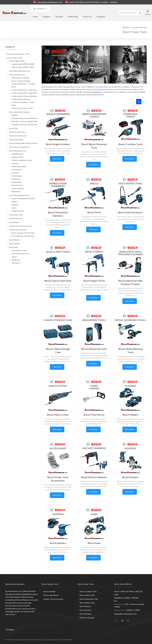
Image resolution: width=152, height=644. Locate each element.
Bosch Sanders (15, 244)
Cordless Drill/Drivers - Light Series (24, 90)
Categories (39, 9)
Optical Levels (17, 176)
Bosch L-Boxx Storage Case (19, 147)
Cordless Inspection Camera (22, 160)
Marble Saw (16, 260)
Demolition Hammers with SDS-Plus (24, 125)
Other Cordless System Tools (22, 108)
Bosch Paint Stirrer (16, 218)
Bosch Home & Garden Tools (18, 54)
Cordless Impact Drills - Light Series (24, 93)
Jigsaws (14, 257)
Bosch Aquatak (50, 591)
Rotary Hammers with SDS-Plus (23, 236)
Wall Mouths (16, 192)
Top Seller (59, 17)
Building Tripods (17, 157)
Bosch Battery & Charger (20, 78)
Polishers (15, 205)
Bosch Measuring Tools (18, 151)
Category (46, 17)
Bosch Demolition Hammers (19, 112)
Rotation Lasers (17, 185)
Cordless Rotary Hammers (21, 99)
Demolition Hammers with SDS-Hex (24, 118)
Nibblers (15, 202)
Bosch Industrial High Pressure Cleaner (23, 143)
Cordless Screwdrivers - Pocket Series (23, 104)
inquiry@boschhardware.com (50, 2)
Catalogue (101, 17)
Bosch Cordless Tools (17, 75)
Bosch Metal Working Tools (19, 195)
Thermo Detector (18, 188)
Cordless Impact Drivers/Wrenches (24, 96)
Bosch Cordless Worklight (21, 81)
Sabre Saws (16, 263)
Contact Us (87, 17)
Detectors (15, 163)
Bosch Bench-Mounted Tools (20, 71)
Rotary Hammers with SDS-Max (23, 233)
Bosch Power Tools (140, 28)
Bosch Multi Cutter (87, 603)
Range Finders (17, 182)
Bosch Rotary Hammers (18, 230)
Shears (14, 208)
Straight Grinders (18, 211)
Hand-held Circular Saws (20, 254)
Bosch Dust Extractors (17, 132)
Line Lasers (15, 173)
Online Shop (73, 17)
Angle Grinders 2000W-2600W (23, 64)
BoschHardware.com (19, 640)
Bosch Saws (14, 247)
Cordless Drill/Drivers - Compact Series (23, 85)
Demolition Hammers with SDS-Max (25, 121)
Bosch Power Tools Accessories (21, 226)
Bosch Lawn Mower (51, 595)
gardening (97, 92)
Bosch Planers (14, 222)
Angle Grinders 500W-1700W (23, 67)
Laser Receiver (17, 170)
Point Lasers (16, 179)
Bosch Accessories (87, 618)
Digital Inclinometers (19, 166)
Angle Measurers (18, 154)
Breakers (15, 115)
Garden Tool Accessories (53, 599)
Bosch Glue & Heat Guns (18, 136)
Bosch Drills (14, 128)
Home (35, 17)
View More (57, 159)
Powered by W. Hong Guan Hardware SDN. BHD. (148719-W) (50, 640)
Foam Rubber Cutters (19, 250)
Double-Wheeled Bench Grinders (23, 198)
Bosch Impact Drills (16, 140)
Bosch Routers (15, 240)
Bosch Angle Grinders (17, 61)
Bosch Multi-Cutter (16, 215)
